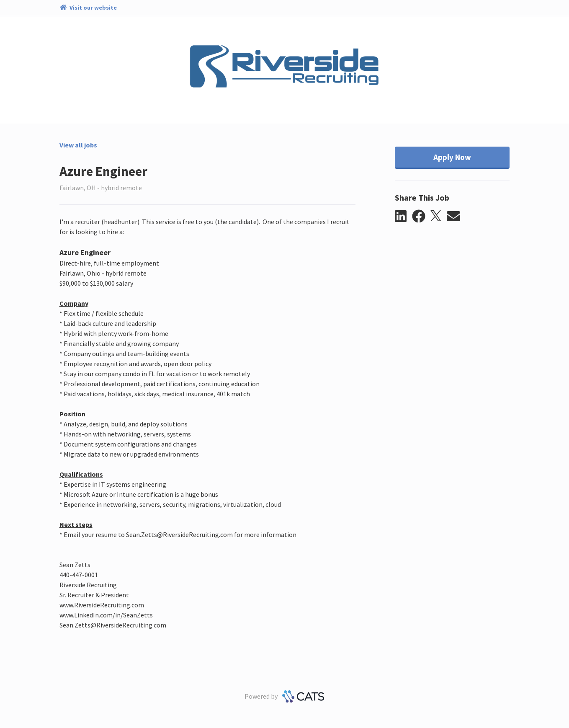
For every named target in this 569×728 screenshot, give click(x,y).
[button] (403, 217)
